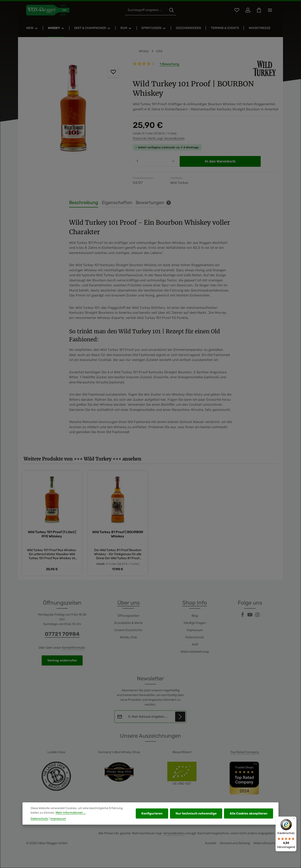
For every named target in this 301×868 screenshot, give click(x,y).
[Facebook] (243, 616)
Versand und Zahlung (235, 843)
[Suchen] (172, 10)
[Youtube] (250, 616)
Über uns (128, 603)
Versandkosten (174, 833)
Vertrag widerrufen (62, 660)
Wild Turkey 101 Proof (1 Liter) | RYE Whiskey (52, 534)
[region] (73, 110)
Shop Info (195, 603)
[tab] (84, 203)
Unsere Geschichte (128, 630)
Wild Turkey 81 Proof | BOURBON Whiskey (118, 534)
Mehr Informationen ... (71, 817)
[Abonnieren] (180, 717)
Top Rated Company (245, 752)
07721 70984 (62, 634)
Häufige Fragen (195, 623)
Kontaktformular (74, 648)
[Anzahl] (155, 161)
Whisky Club (128, 637)
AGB (195, 644)
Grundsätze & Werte (128, 623)
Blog (195, 616)
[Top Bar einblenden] (270, 10)
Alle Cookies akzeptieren (249, 818)
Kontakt (211, 843)
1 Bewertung (169, 64)
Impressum (195, 630)
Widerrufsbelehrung (195, 652)
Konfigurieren (152, 818)
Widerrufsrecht (264, 843)
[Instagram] (257, 616)
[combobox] (146, 10)
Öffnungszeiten (128, 616)
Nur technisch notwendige (196, 818)
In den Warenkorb (220, 161)
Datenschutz (195, 637)
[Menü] (294, 819)
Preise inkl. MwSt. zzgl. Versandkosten (159, 138)
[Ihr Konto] (248, 10)
